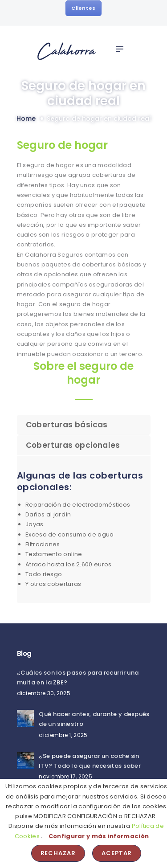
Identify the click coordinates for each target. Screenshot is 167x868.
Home (26, 119)
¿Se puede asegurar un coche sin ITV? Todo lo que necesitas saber (90, 761)
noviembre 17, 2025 (65, 776)
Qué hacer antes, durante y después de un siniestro (94, 719)
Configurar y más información (99, 836)
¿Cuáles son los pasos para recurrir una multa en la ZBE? (78, 678)
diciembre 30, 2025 (44, 693)
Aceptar (117, 853)
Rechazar (58, 853)
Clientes (83, 8)
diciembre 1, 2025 (63, 735)
